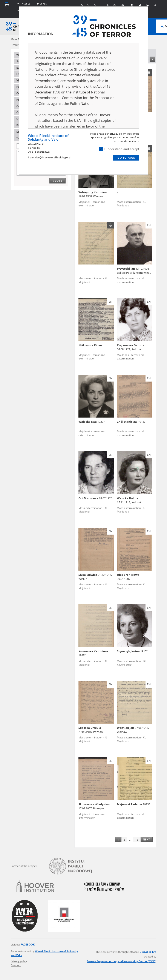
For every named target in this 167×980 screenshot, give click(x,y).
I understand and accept (119, 149)
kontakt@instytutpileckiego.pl (50, 157)
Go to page (126, 158)
